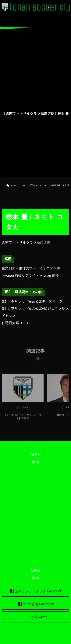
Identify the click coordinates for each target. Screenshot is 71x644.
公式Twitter (38, 617)
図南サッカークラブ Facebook (38, 591)
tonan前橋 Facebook (38, 604)
